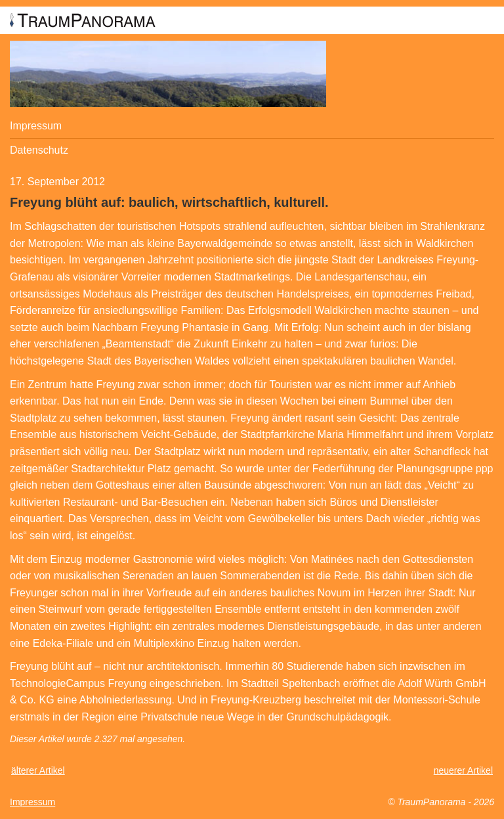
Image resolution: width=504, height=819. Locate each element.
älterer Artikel (38, 770)
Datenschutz (39, 150)
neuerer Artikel (463, 770)
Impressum (36, 126)
